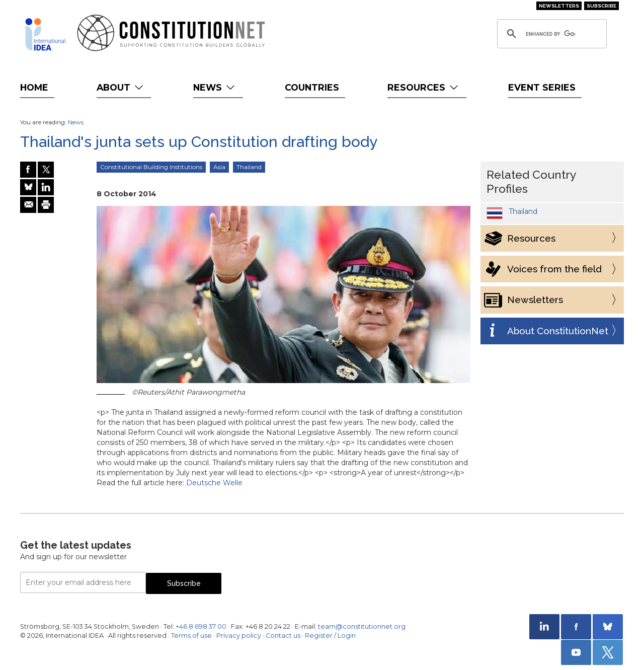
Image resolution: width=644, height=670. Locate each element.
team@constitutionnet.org (362, 626)
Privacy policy (239, 636)
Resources (424, 87)
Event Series (542, 87)
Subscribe (601, 6)
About (121, 87)
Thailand (249, 167)
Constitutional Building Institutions (151, 167)
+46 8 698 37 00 (201, 626)
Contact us (283, 636)
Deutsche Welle (214, 483)
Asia (219, 167)
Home (34, 87)
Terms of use (191, 636)
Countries (312, 87)
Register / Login (330, 636)
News (215, 87)
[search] (550, 34)
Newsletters (559, 6)
